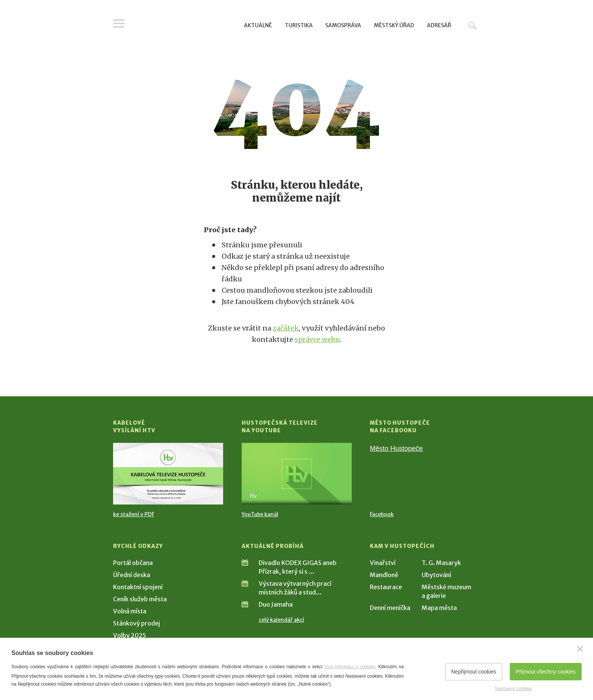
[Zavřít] (580, 649)
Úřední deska (132, 575)
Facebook (382, 514)
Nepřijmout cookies (474, 672)
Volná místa (130, 611)
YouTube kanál (260, 514)
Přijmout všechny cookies (546, 672)
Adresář (439, 25)
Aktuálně (258, 25)
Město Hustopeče (396, 449)
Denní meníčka (390, 608)
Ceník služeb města (140, 599)
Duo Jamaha (276, 604)
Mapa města (439, 608)
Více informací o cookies (350, 667)
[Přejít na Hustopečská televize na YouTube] (297, 474)
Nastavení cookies (513, 689)
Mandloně (384, 575)
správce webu (317, 339)
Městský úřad (394, 25)
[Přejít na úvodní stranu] (185, 25)
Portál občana (133, 563)
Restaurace (386, 587)
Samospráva (343, 25)
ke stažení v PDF (134, 514)
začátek (286, 328)
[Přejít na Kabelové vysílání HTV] (168, 474)
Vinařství (383, 563)
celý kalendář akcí (281, 620)
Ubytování (436, 575)
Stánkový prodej (137, 623)
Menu (119, 23)
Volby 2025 (130, 635)
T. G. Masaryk (441, 563)
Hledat (472, 25)
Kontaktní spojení (138, 587)
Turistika (299, 25)
